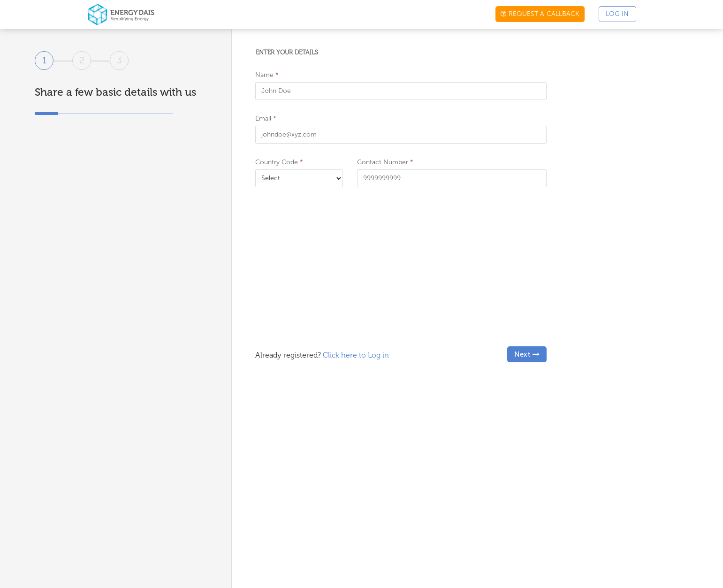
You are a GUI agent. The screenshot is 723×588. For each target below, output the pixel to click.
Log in (617, 14)
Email (266, 118)
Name (267, 75)
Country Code (279, 162)
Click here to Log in (356, 355)
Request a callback (540, 14)
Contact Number (385, 162)
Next (527, 354)
